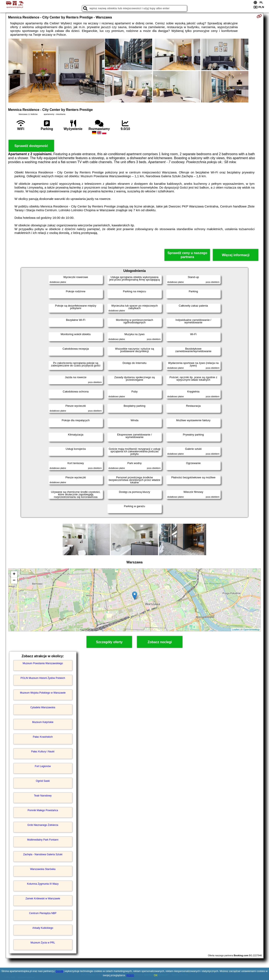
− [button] (14, 581)
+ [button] (14, 574)
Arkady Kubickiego (43, 928)
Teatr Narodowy (43, 796)
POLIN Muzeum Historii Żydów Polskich (43, 678)
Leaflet (236, 630)
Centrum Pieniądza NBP (43, 913)
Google (60, 971)
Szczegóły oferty (109, 642)
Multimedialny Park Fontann (43, 840)
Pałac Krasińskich (43, 737)
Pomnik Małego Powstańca (43, 810)
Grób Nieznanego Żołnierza (43, 825)
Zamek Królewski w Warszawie (43, 899)
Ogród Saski (43, 781)
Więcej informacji (236, 255)
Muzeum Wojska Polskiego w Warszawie (43, 693)
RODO (130, 975)
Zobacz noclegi (160, 642)
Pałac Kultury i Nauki (43, 752)
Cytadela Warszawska (43, 707)
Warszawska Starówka (43, 869)
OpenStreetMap (252, 630)
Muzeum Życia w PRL (43, 943)
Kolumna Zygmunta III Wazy (43, 884)
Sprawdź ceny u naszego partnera (187, 255)
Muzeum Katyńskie (43, 722)
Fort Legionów (43, 766)
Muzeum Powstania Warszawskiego (43, 663)
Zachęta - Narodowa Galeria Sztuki (43, 854)
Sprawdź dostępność (31, 146)
